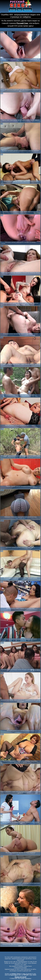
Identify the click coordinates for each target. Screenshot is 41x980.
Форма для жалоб (21, 977)
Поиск (20, 10)
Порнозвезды (27, 10)
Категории (13, 10)
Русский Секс (22, 23)
